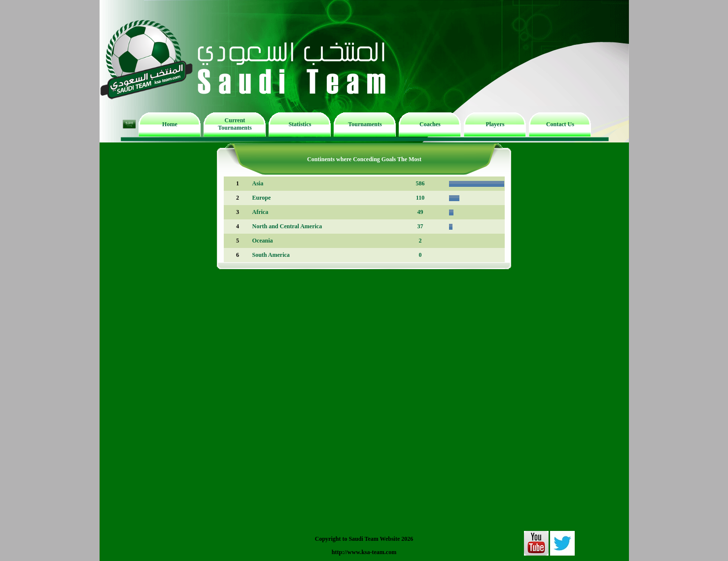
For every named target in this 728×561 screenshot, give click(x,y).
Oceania (263, 241)
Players (495, 124)
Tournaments (365, 124)
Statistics (300, 124)
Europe (262, 198)
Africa (260, 212)
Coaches (430, 124)
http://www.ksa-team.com (364, 552)
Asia (258, 183)
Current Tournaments (235, 124)
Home (170, 124)
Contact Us (560, 124)
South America (271, 255)
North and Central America (287, 226)
